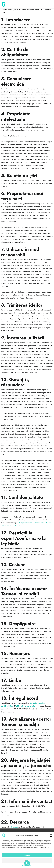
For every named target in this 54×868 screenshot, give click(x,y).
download (14, 827)
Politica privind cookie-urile (25, 706)
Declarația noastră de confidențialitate (30, 523)
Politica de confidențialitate (27, 838)
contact (12, 815)
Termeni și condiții (27, 835)
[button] (51, 844)
